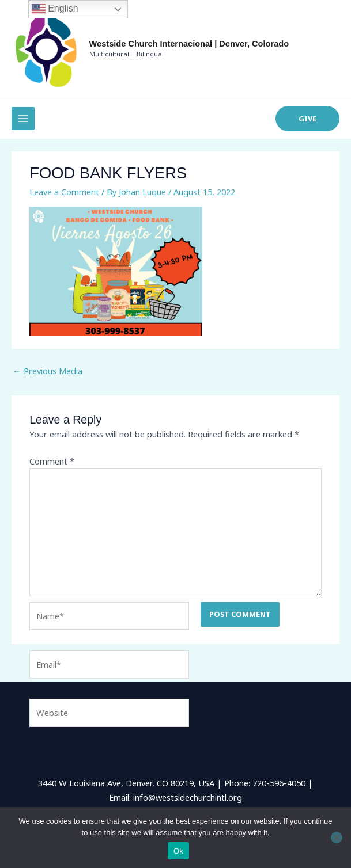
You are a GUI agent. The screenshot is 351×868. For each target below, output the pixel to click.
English (55, 9)
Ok (178, 851)
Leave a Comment (64, 192)
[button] (307, 119)
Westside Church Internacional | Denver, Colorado (189, 44)
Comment (52, 461)
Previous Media (48, 371)
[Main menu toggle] (23, 119)
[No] (337, 837)
